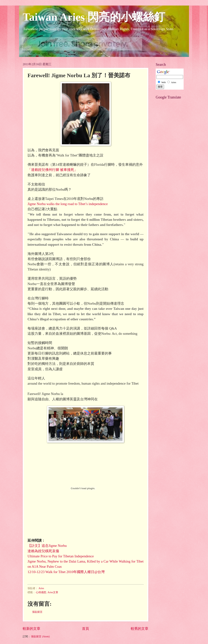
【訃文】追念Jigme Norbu (47, 546)
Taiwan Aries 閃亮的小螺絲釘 (94, 17)
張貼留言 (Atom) (40, 637)
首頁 (86, 629)
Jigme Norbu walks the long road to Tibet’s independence (68, 204)
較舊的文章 (140, 629)
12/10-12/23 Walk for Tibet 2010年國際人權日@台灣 (66, 572)
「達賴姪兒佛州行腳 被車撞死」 (53, 170)
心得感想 (41, 592)
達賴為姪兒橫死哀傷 (43, 551)
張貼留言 (37, 612)
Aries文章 (53, 592)
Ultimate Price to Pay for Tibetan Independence (61, 556)
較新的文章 (31, 629)
